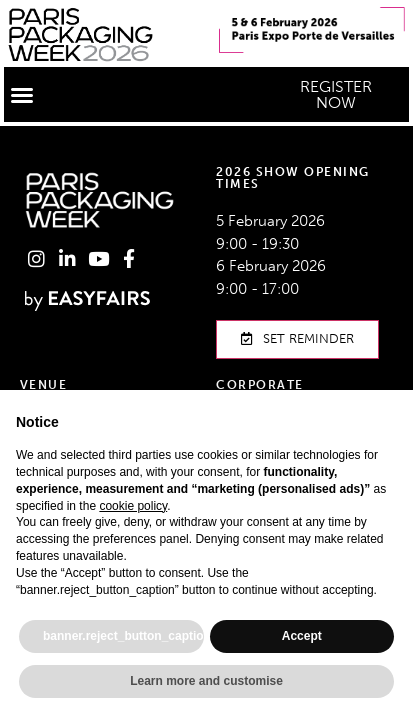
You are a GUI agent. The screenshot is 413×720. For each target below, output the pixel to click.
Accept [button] (302, 636)
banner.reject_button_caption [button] (123, 636)
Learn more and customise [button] (206, 681)
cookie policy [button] (133, 506)
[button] (22, 95)
